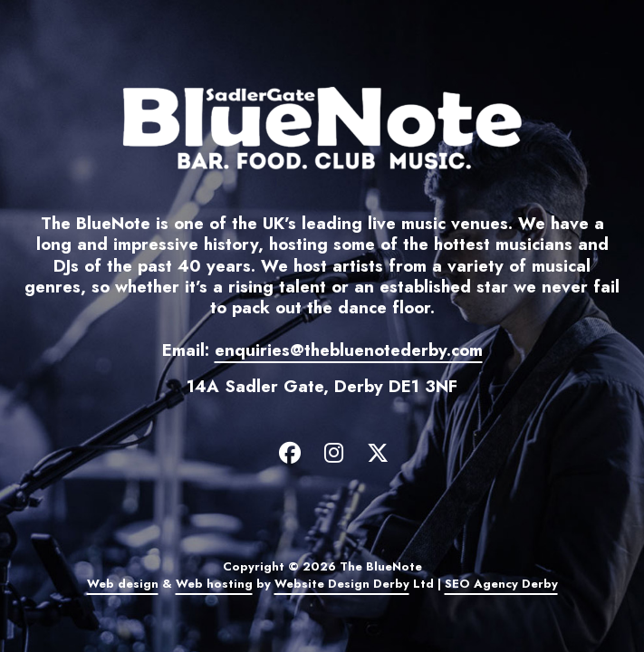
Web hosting (214, 584)
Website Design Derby (342, 584)
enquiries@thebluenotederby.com (349, 350)
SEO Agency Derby (501, 584)
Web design (123, 584)
